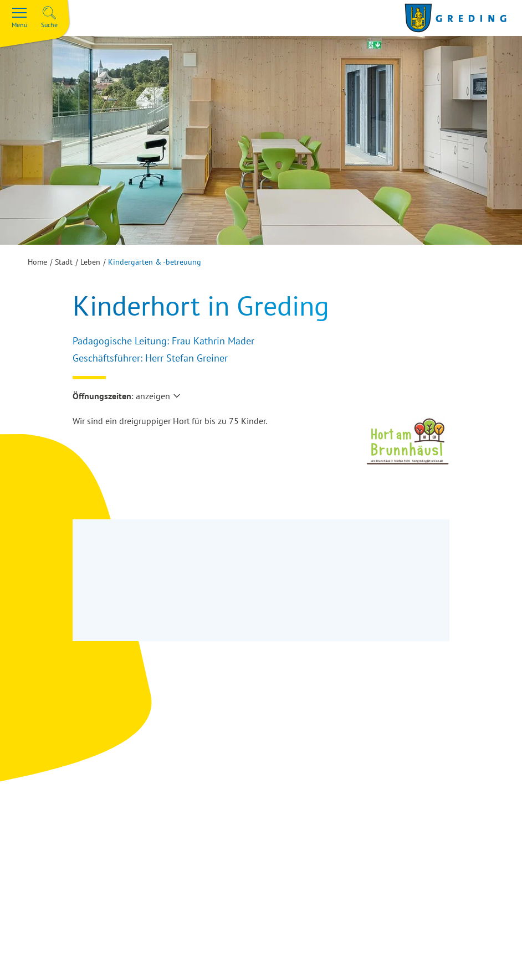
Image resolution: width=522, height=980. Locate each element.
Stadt (64, 262)
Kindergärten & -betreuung (155, 262)
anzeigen (153, 396)
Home (37, 262)
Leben (90, 262)
